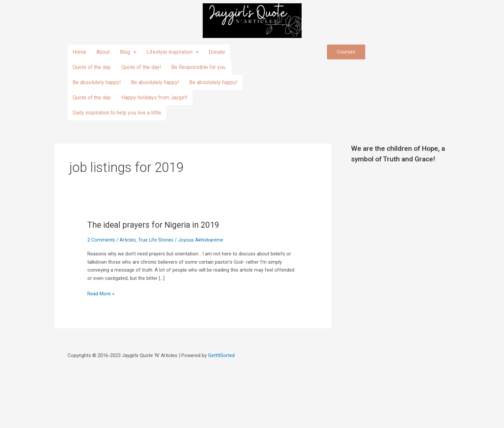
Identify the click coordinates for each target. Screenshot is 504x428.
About (103, 52)
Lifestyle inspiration (173, 52)
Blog (128, 52)
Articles (129, 240)
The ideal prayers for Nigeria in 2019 (155, 225)
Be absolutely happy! (97, 82)
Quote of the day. (92, 67)
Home (79, 52)
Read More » (101, 293)
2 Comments (102, 240)
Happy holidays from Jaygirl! (154, 98)
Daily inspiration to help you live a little (117, 113)
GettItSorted (221, 355)
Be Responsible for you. (199, 67)
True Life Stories (157, 240)
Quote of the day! (141, 67)
